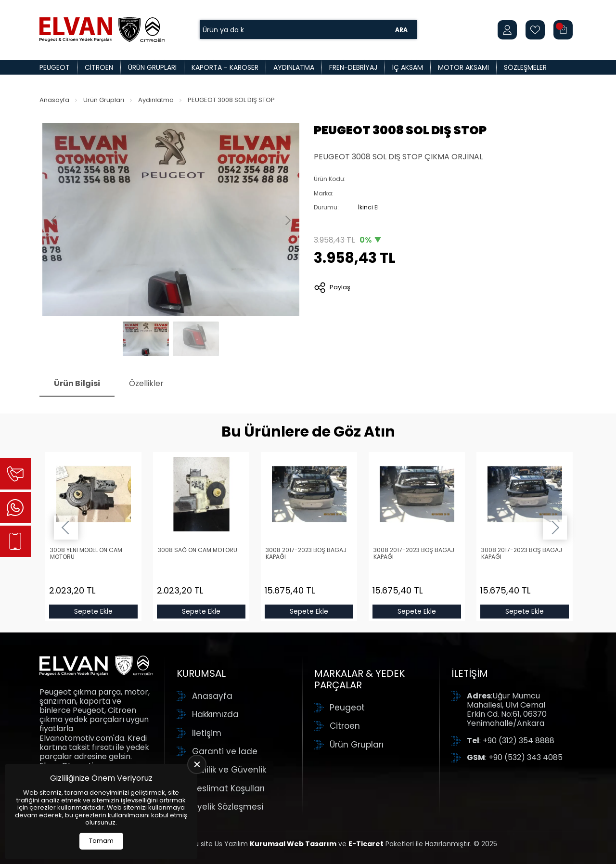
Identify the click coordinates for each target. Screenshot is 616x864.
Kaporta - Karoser (225, 67)
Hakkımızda (215, 714)
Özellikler (146, 383)
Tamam (101, 841)
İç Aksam (408, 67)
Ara (401, 30)
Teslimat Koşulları (228, 788)
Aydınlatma (294, 67)
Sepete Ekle (93, 611)
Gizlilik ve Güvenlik (229, 770)
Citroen (99, 67)
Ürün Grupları (152, 67)
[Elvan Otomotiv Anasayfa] (102, 30)
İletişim (207, 733)
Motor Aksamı (463, 67)
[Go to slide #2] (196, 339)
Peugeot (55, 67)
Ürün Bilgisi (77, 383)
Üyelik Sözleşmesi (228, 807)
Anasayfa (54, 100)
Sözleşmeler (525, 67)
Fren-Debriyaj (353, 67)
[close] (197, 764)
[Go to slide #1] (146, 339)
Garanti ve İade (225, 751)
